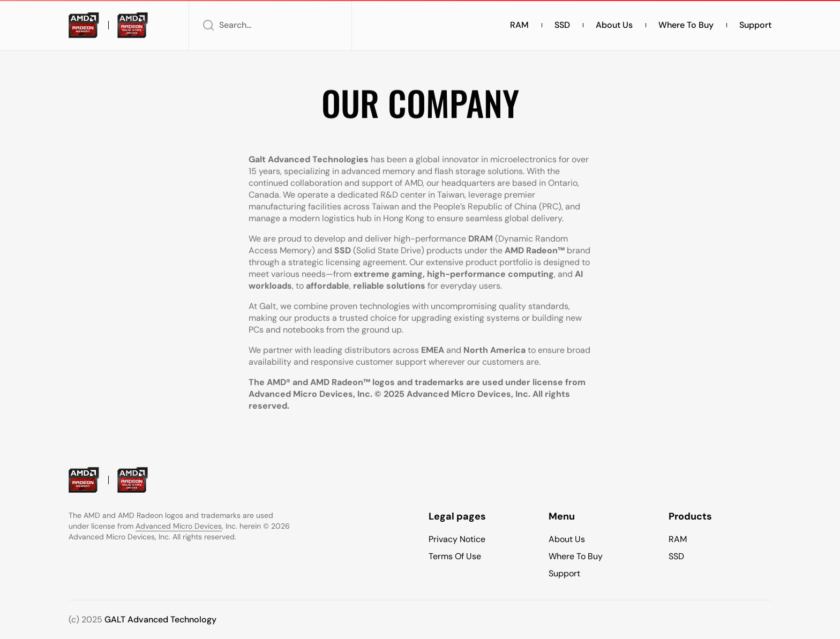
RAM (519, 25)
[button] (270, 25)
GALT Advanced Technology (160, 619)
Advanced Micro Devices (179, 526)
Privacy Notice (457, 539)
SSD (562, 25)
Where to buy (686, 25)
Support (755, 25)
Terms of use (455, 556)
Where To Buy (576, 556)
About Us (614, 25)
